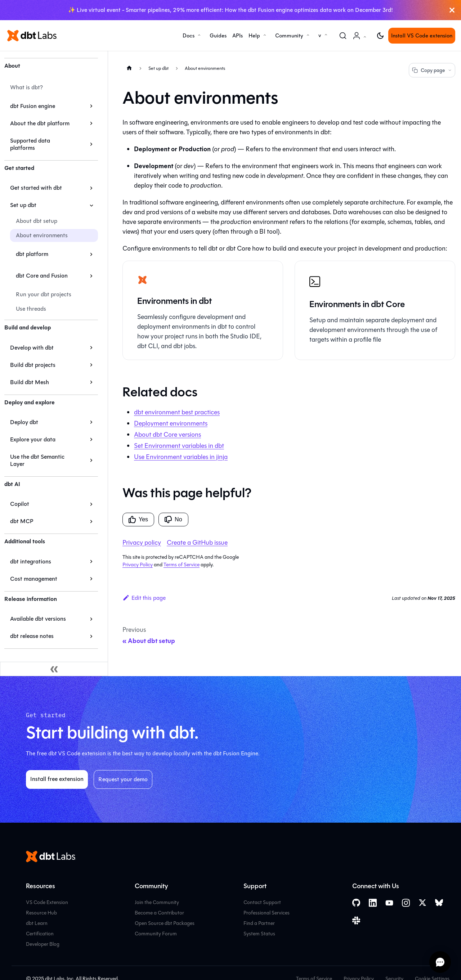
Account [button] (361, 39)
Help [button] (254, 36)
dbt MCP (22, 521)
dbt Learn (37, 923)
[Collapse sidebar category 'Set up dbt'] (91, 205)
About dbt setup (37, 221)
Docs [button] (189, 36)
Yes (138, 520)
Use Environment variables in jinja (181, 457)
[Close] (452, 10)
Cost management (34, 579)
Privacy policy (142, 543)
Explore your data (33, 439)
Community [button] (289, 36)
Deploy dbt (24, 422)
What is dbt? (26, 87)
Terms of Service (182, 565)
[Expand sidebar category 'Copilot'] (91, 504)
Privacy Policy (138, 565)
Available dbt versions (38, 619)
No (173, 520)
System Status (259, 934)
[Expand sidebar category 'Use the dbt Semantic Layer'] (91, 460)
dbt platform (32, 254)
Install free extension (57, 779)
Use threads (31, 309)
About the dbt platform (40, 123)
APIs (238, 36)
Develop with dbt (32, 348)
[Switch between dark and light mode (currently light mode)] (380, 36)
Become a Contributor (159, 913)
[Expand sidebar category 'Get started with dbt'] (91, 188)
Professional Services (267, 913)
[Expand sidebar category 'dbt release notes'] (91, 636)
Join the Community (157, 902)
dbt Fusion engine (33, 106)
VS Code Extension (47, 902)
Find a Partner (259, 923)
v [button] (320, 35)
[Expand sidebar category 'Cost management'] (91, 579)
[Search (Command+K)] (343, 36)
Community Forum (156, 934)
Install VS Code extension (422, 36)
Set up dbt (23, 205)
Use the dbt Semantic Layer (37, 460)
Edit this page (144, 598)
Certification (40, 934)
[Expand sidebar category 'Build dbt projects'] (91, 365)
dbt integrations (31, 561)
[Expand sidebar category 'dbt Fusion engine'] (91, 106)
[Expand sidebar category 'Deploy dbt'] (91, 422)
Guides (218, 36)
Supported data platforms (30, 144)
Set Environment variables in (179, 446)
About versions (167, 435)
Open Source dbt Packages (165, 923)
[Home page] (129, 68)
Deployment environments (171, 423)
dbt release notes (32, 636)
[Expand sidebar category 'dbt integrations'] (91, 562)
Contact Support (262, 902)
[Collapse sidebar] (54, 669)
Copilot (20, 504)
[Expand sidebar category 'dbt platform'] (91, 254)
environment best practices (177, 412)
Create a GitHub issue (197, 543)
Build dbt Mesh (30, 382)
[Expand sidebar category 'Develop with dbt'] (91, 348)
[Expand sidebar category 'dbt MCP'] (91, 521)
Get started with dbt (36, 188)
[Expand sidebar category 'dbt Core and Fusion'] (91, 276)
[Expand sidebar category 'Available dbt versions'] (91, 619)
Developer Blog (43, 944)
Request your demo (123, 779)
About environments (42, 235)
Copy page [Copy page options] (432, 70)
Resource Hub (41, 913)
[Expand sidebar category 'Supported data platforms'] (91, 144)
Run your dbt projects (44, 294)
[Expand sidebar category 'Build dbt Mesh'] (91, 382)
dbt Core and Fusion (42, 276)
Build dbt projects (33, 365)
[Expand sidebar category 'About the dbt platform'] (91, 123)
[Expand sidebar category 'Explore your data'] (91, 440)
